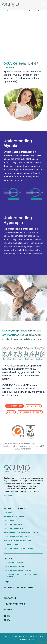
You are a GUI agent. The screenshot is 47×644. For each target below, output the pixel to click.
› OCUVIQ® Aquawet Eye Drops (18, 570)
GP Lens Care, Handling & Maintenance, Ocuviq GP (21, 575)
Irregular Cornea (11, 544)
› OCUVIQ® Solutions (14, 566)
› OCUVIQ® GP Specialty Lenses (18, 548)
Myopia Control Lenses (14, 516)
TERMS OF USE (28, 639)
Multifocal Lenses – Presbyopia (17, 540)
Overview (8, 512)
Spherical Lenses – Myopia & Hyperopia (21, 532)
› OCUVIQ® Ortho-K (13, 524)
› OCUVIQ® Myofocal (13, 528)
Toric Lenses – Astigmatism (16, 536)
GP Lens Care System (13, 562)
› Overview (9, 520)
